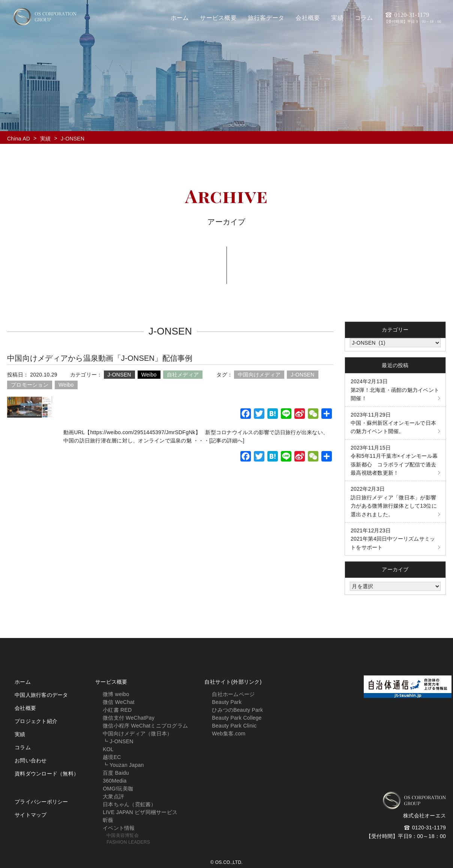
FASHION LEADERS (128, 842)
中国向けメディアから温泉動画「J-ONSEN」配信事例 (100, 358)
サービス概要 (111, 682)
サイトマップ (31, 815)
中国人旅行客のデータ (41, 695)
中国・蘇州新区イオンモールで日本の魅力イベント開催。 (393, 423)
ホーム (23, 682)
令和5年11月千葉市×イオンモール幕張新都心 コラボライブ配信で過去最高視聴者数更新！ (394, 460)
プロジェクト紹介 (36, 721)
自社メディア (183, 375)
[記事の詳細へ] (227, 441)
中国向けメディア (259, 375)
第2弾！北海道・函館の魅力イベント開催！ (395, 390)
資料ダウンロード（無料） (47, 774)
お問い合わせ (31, 760)
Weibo (149, 375)
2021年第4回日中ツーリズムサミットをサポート (393, 539)
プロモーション (30, 385)
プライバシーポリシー (41, 802)
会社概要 (25, 708)
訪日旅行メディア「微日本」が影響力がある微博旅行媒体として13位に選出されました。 (394, 501)
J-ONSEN (119, 375)
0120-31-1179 (413, 18)
